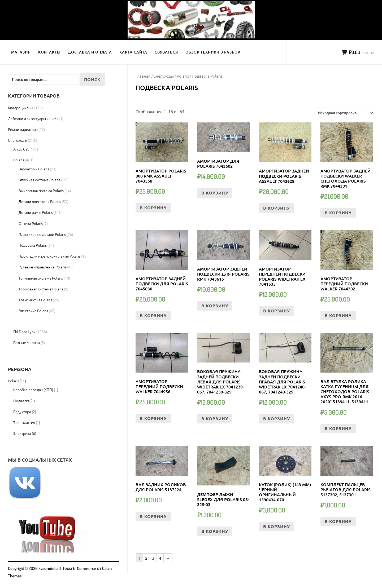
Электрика (22, 433)
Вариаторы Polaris (34, 169)
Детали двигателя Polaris (40, 201)
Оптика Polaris (31, 223)
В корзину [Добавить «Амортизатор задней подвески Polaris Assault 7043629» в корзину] (277, 208)
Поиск (92, 79)
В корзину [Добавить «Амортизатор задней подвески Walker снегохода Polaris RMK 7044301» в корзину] (338, 213)
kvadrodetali (49, 568)
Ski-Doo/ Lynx (24, 331)
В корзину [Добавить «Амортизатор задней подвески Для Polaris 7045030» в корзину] (153, 315)
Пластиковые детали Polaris (42, 234)
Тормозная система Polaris (41, 289)
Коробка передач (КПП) (33, 390)
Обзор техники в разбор (213, 52)
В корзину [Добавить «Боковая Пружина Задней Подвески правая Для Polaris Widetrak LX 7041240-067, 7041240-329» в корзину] (277, 419)
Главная (143, 76)
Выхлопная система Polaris (41, 191)
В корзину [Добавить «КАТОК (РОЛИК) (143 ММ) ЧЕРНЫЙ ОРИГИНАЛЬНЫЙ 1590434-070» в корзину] (277, 526)
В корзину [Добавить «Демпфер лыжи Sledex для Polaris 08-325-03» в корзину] (215, 531)
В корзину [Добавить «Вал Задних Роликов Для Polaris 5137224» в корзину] (153, 516)
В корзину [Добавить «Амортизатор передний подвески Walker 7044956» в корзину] (153, 418)
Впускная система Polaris (39, 180)
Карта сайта (133, 52)
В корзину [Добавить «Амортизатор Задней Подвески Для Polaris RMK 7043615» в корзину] (215, 306)
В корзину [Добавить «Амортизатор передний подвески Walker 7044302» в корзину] (338, 315)
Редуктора (22, 412)
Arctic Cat (21, 149)
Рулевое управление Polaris (42, 267)
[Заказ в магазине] (344, 113)
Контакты (49, 52)
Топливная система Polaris (41, 278)
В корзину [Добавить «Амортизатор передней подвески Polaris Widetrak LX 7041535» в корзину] (277, 311)
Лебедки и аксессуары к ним (32, 118)
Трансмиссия (24, 422)
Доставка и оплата (90, 52)
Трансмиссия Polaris (35, 300)
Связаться (166, 52)
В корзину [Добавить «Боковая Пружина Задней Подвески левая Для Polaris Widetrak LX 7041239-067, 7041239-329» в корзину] (215, 419)
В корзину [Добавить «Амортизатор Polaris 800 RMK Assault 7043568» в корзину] (153, 208)
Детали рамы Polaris (36, 212)
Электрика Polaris (33, 311)
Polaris (183, 76)
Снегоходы (164, 76)
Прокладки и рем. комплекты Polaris (49, 256)
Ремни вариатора (23, 129)
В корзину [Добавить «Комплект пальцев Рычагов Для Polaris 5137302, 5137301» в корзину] (338, 521)
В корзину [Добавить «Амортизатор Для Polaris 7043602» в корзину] (215, 193)
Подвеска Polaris (33, 245)
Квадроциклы (20, 108)
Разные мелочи (27, 342)
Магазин (21, 52)
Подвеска (21, 401)
